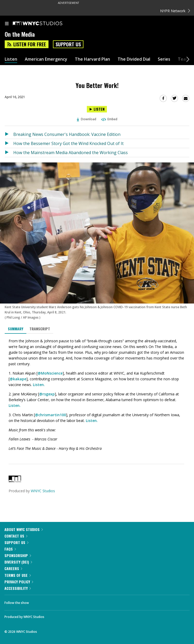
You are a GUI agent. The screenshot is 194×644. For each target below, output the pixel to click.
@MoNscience (50, 373)
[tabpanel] (97, 395)
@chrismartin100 (50, 415)
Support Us (68, 44)
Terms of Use (18, 575)
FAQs (10, 549)
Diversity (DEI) (18, 562)
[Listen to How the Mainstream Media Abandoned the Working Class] (9, 153)
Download (87, 119)
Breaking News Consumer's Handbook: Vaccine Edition (67, 134)
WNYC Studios (43, 491)
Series (164, 59)
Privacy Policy (19, 582)
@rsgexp (47, 394)
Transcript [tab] (40, 329)
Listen (11, 59)
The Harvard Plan (92, 59)
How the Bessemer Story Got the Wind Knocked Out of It (68, 143)
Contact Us (16, 536)
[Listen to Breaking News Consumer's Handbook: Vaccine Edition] (9, 134)
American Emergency (46, 59)
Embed (109, 119)
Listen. (39, 385)
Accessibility (18, 588)
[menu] (7, 24)
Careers (13, 568)
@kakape (18, 379)
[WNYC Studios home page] (44, 24)
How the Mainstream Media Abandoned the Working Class (71, 153)
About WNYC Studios (24, 529)
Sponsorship (18, 555)
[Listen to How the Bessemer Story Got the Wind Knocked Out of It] (9, 143)
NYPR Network (175, 11)
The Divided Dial (134, 59)
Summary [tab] (16, 329)
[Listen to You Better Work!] (97, 109)
